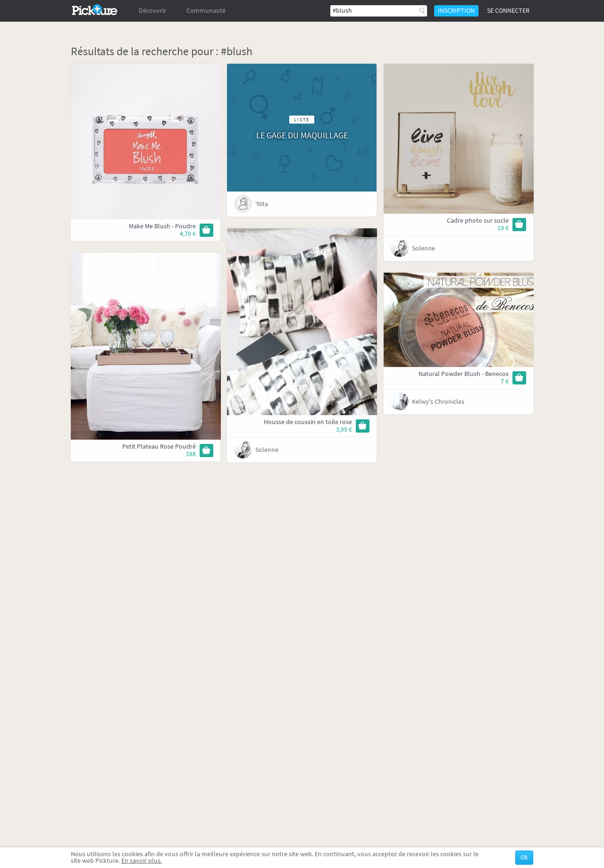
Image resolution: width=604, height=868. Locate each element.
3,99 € (344, 430)
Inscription (456, 11)
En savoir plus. (142, 861)
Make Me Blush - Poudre (162, 226)
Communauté (206, 11)
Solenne (424, 248)
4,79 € (188, 234)
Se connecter (508, 11)
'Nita (262, 204)
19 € (503, 228)
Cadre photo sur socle (478, 221)
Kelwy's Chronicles (438, 402)
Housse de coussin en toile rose (308, 422)
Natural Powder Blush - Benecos (464, 374)
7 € (505, 381)
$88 (191, 454)
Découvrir (152, 11)
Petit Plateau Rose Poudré (159, 447)
